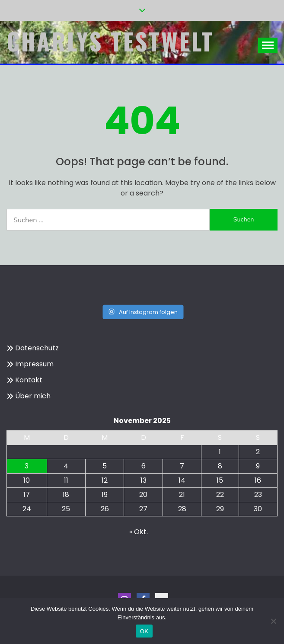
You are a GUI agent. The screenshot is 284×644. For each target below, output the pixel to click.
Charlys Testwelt (110, 41)
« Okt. (139, 532)
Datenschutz (37, 348)
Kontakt (29, 380)
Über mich (33, 396)
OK (144, 631)
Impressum (34, 364)
